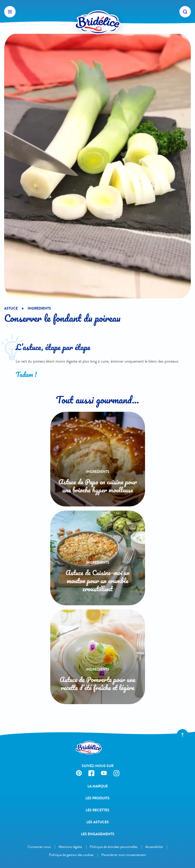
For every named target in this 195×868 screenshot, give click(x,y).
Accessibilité (154, 847)
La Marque (98, 786)
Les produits (97, 798)
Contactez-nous (39, 847)
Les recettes (97, 810)
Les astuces (98, 822)
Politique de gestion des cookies (71, 855)
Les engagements (98, 834)
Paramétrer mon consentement (124, 855)
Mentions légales (70, 847)
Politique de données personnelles (114, 847)
